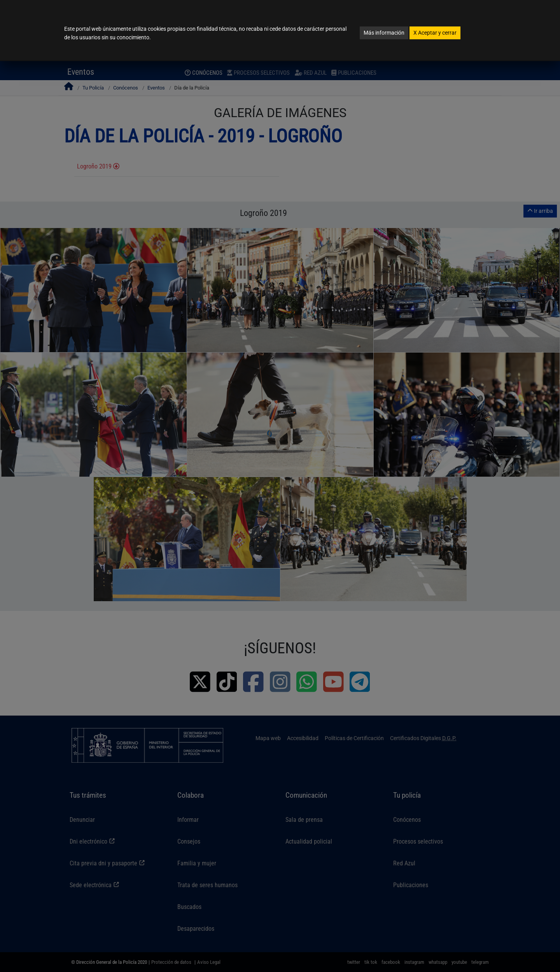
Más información (384, 33)
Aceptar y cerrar (435, 33)
